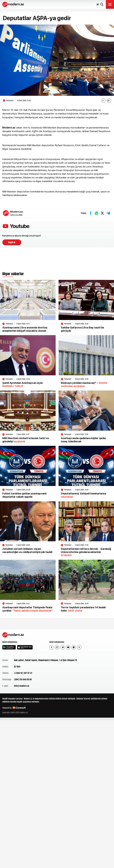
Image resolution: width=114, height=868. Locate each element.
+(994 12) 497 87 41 (23, 673)
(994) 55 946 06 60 (23, 679)
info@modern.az (22, 686)
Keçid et (12, 242)
